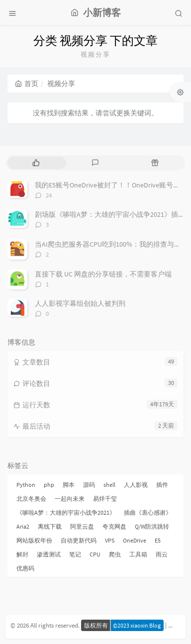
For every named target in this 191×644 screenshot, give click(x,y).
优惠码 (25, 568)
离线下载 (50, 526)
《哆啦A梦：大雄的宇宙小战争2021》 (66, 512)
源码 (89, 485)
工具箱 (138, 554)
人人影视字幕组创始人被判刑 (80, 303)
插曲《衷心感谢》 (148, 512)
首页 (27, 84)
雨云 (162, 554)
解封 (22, 554)
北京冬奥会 (31, 499)
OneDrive (135, 540)
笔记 (75, 554)
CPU (95, 554)
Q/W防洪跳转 (152, 526)
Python (26, 485)
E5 (158, 540)
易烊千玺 (105, 499)
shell (109, 485)
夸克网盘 (114, 526)
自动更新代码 (79, 540)
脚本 (69, 485)
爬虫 (115, 554)
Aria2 (23, 526)
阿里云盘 (82, 526)
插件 (162, 485)
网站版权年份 (34, 540)
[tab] (36, 163)
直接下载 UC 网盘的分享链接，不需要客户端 (103, 274)
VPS (110, 540)
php (49, 485)
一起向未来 (70, 499)
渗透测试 (49, 554)
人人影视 (136, 485)
